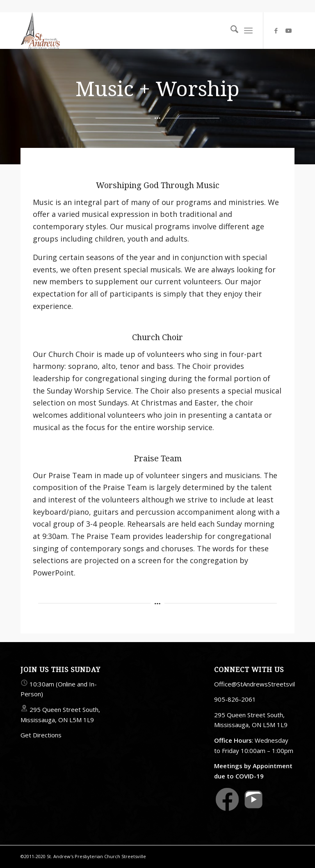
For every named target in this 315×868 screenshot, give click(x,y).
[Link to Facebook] (276, 30)
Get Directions (41, 735)
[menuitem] (230, 30)
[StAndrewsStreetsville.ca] (40, 30)
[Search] (230, 30)
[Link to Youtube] (288, 30)
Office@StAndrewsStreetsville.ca (261, 684)
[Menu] (248, 30)
